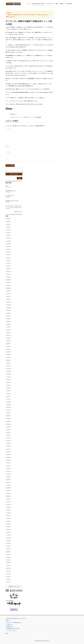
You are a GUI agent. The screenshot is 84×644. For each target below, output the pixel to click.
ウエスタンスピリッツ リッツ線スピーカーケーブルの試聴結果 (26, 117)
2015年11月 (8, 438)
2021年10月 (8, 241)
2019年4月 (8, 324)
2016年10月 (8, 407)
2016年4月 (8, 424)
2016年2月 (8, 430)
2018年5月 (8, 355)
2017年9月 (8, 377)
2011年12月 (8, 568)
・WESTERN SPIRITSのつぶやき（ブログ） (16, 618)
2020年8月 (8, 280)
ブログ (14, 109)
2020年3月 (8, 294)
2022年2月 (8, 230)
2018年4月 (8, 357)
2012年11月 (8, 538)
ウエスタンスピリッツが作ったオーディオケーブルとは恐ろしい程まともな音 (14, 206)
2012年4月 (8, 557)
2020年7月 (8, 283)
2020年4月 (8, 291)
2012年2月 (8, 563)
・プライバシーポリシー (11, 630)
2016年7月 (8, 416)
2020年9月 (8, 277)
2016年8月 (8, 413)
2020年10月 (8, 274)
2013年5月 (8, 521)
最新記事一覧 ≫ (18, 212)
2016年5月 (8, 421)
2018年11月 (8, 338)
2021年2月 (8, 263)
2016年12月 (8, 402)
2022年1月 (8, 233)
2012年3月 (8, 560)
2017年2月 (8, 396)
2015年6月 (8, 452)
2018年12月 (8, 335)
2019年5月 (8, 321)
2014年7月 (8, 482)
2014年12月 (8, 468)
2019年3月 (8, 327)
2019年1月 (8, 333)
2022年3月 (8, 227)
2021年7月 (8, 249)
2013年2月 (8, 529)
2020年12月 (8, 269)
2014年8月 (8, 480)
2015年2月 (8, 463)
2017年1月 (8, 399)
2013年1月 (8, 532)
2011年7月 (8, 582)
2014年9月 (8, 477)
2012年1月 (8, 566)
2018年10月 (8, 341)
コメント (8, 129)
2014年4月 (8, 491)
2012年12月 (8, 535)
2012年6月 (8, 552)
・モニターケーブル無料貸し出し (13, 622)
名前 (7, 146)
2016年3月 (8, 427)
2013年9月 (8, 510)
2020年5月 (8, 288)
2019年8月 (8, 313)
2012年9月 (8, 543)
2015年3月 (8, 460)
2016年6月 (8, 419)
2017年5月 (8, 388)
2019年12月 (8, 302)
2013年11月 (8, 504)
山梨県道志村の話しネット (11, 191)
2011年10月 (8, 574)
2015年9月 (8, 443)
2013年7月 (8, 516)
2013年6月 (8, 518)
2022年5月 (8, 222)
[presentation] (14, 170)
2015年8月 (8, 446)
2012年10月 (8, 541)
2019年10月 (8, 308)
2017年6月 (8, 385)
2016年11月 (8, 405)
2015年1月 (8, 466)
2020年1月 (8, 299)
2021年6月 (8, 252)
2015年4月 (8, 457)
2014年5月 (8, 488)
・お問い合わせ (9, 626)
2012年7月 (8, 549)
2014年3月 (8, 493)
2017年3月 (8, 394)
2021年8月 (8, 247)
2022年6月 (8, 219)
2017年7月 (8, 382)
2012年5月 (8, 554)
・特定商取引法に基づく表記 (12, 628)
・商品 (7, 620)
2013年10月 (8, 507)
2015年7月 (8, 449)
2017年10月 (8, 374)
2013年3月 (8, 527)
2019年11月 (8, 305)
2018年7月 (8, 349)
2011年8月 (8, 579)
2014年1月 (8, 499)
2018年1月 (8, 366)
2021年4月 (8, 258)
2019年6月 (8, 319)
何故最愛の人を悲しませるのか (12, 201)
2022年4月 (8, 224)
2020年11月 (8, 272)
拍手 (7, 107)
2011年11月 (8, 571)
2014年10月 (8, 474)
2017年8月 (8, 380)
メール (8, 153)
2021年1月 (8, 266)
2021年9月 (8, 244)
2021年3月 (8, 260)
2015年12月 (8, 435)
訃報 (6, 186)
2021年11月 (8, 238)
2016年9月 (8, 410)
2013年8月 (8, 513)
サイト (7, 159)
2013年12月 (8, 502)
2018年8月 (8, 346)
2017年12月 (8, 369)
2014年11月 (8, 471)
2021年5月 (8, 255)
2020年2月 (8, 296)
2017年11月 (8, 371)
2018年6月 (8, 352)
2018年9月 (8, 344)
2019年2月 (8, 330)
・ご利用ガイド (9, 624)
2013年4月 (8, 524)
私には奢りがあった (10, 196)
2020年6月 (8, 285)
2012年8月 (8, 546)
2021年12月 (8, 235)
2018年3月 (8, 360)
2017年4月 (8, 391)
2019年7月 (8, 316)
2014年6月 (8, 485)
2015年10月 (8, 441)
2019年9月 (8, 310)
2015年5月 (8, 455)
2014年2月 (8, 496)
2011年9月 (8, 577)
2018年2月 (8, 363)
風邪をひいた (14, 114)
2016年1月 (8, 432)
